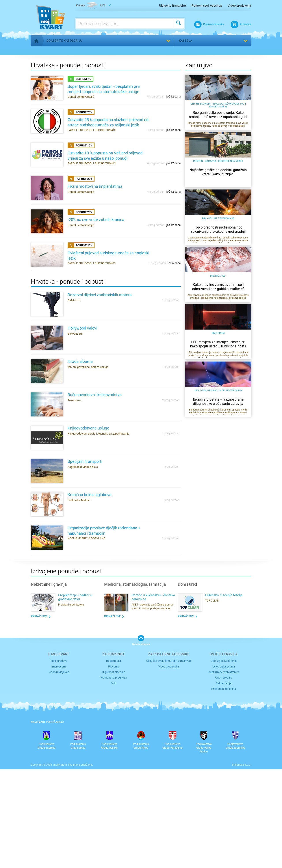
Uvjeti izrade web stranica (224, 771)
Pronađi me (244, 53)
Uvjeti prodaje (224, 776)
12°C (91, 6)
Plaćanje (114, 765)
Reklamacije (224, 782)
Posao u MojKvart (58, 771)
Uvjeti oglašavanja (224, 765)
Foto (114, 782)
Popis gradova (58, 760)
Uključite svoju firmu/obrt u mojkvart (169, 760)
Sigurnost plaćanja (114, 771)
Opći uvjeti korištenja (224, 760)
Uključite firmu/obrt (173, 6)
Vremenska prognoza (113, 776)
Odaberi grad (186, 139)
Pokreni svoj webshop (207, 6)
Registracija (114, 760)
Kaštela (186, 41)
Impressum (58, 765)
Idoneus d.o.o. (243, 863)
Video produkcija (239, 6)
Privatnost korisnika (224, 788)
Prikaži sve (39, 715)
